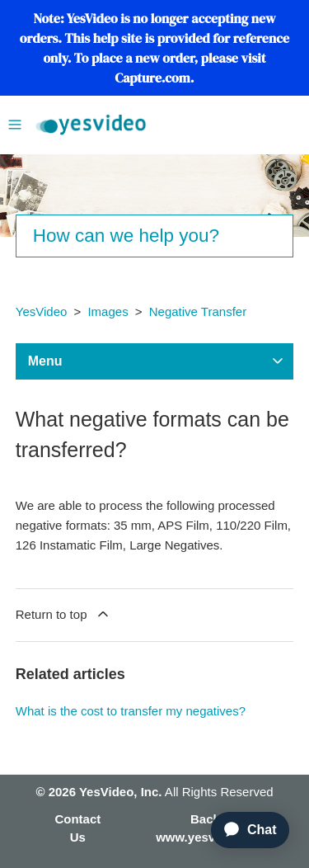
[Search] (155, 236)
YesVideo (42, 311)
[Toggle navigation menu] (15, 123)
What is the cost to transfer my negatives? (131, 711)
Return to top (63, 614)
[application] (243, 830)
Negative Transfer (198, 311)
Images (108, 311)
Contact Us (77, 828)
